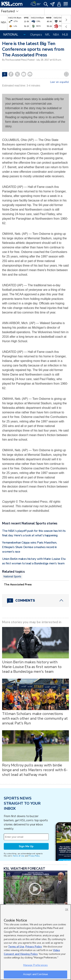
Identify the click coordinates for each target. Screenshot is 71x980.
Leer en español (60, 82)
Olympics (36, 35)
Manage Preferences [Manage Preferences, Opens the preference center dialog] (35, 965)
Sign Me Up (26, 846)
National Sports (12, 576)
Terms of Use (18, 856)
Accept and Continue (35, 974)
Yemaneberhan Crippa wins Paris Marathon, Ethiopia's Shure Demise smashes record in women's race (29, 547)
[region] (35, 942)
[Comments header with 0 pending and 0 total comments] (35, 600)
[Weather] (36, 4)
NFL (48, 35)
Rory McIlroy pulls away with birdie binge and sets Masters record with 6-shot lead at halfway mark (35, 770)
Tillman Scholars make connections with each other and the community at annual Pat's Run (35, 718)
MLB (65, 35)
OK (67, 910)
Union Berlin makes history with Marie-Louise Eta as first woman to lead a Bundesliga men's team (32, 667)
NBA (56, 35)
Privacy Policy (34, 856)
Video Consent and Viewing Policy (32, 952)
